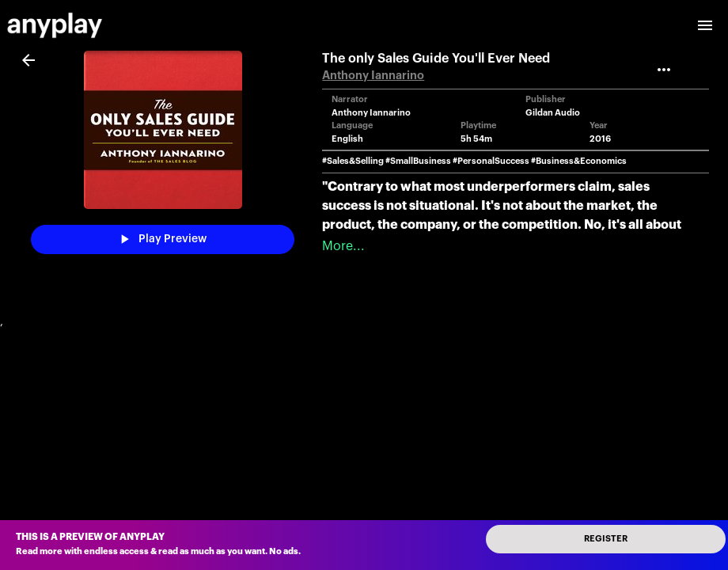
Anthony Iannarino (373, 76)
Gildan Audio (553, 113)
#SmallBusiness (418, 161)
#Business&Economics (579, 161)
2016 (600, 139)
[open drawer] (705, 25)
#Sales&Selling (353, 161)
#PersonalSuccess (491, 161)
